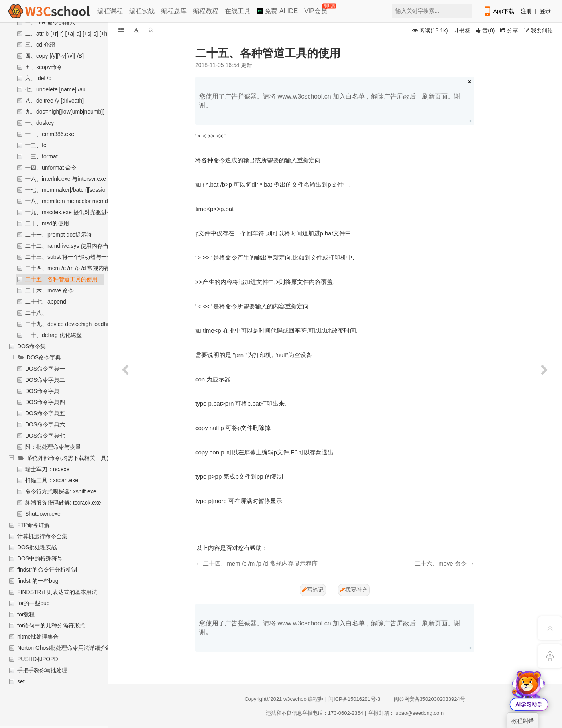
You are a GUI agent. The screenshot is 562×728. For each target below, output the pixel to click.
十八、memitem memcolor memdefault (73, 201)
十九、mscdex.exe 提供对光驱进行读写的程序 (83, 212)
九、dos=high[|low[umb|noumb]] (65, 112)
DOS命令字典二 (45, 380)
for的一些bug (33, 603)
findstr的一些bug (38, 581)
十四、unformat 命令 (51, 168)
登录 (545, 11)
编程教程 (206, 11)
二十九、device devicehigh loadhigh (70, 324)
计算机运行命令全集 (42, 536)
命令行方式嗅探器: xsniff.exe (61, 491)
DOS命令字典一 (45, 369)
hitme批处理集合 (38, 637)
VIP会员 (316, 9)
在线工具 (238, 11)
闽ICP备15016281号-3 (354, 699)
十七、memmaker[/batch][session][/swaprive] (81, 190)
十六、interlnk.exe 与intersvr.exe (66, 179)
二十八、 (36, 313)
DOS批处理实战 (37, 547)
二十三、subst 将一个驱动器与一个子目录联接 (83, 257)
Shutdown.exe (43, 514)
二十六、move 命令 (49, 290)
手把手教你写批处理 (42, 670)
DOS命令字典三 (45, 391)
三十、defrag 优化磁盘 (53, 335)
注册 (526, 11)
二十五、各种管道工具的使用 (61, 279)
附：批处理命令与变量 (53, 447)
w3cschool (296, 699)
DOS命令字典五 (45, 413)
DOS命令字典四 (45, 402)
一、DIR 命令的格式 (50, 22)
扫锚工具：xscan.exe (52, 480)
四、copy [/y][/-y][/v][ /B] (54, 56)
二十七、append (46, 302)
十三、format (41, 156)
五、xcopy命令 (44, 67)
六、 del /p (38, 78)
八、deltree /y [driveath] (54, 101)
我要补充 (354, 590)
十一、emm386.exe (50, 134)
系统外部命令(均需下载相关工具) (68, 458)
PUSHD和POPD (38, 659)
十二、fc (36, 145)
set (21, 681)
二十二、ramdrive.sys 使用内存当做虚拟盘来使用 (86, 246)
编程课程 (110, 11)
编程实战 (142, 11)
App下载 (499, 11)
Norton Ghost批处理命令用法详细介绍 (64, 648)
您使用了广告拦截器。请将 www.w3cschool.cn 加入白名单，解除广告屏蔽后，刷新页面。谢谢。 (330, 101)
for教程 (26, 614)
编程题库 (174, 11)
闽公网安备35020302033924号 (425, 699)
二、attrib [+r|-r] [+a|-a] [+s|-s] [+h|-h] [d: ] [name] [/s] (89, 34)
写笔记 (313, 590)
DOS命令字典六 (45, 424)
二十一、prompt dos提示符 (59, 235)
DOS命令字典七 (45, 436)
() (485, 30)
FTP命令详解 (33, 525)
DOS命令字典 (44, 357)
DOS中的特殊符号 (40, 558)
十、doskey (39, 123)
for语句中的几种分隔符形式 (51, 625)
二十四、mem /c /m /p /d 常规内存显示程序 (79, 268)
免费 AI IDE (277, 11)
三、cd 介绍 (40, 45)
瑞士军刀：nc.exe (47, 469)
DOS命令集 (31, 346)
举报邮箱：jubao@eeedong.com (406, 713)
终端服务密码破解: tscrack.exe (63, 503)
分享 (509, 30)
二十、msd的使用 (47, 223)
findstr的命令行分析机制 (47, 570)
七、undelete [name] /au (55, 89)
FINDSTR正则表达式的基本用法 (57, 592)
